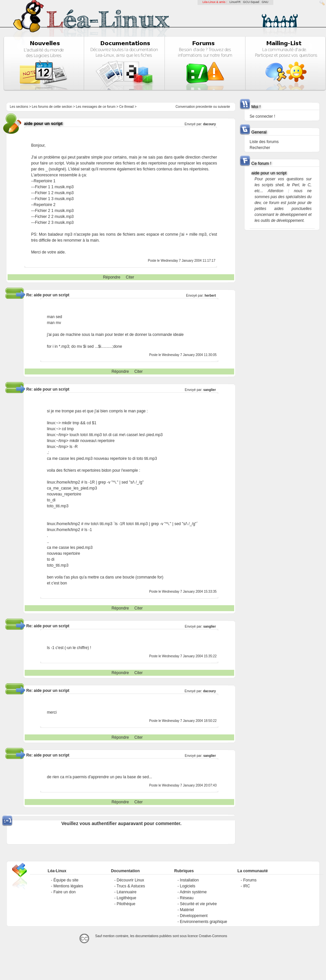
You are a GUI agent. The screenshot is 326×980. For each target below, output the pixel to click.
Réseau (187, 898)
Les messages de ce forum (96, 107)
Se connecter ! (262, 116)
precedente (204, 107)
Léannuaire (126, 892)
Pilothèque (126, 904)
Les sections (19, 107)
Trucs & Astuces (131, 886)
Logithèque (126, 898)
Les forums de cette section (52, 107)
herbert (210, 296)
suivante (224, 107)
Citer (130, 277)
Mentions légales (68, 886)
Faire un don (64, 892)
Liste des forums (264, 142)
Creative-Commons (213, 936)
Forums (250, 880)
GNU (265, 2)
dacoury (210, 124)
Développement (194, 916)
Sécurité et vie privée (198, 904)
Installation (189, 880)
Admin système (193, 892)
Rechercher (260, 148)
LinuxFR (235, 2)
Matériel (187, 910)
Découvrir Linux (130, 880)
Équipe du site (66, 880)
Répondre (112, 277)
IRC (246, 886)
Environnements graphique (203, 922)
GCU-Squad (251, 2)
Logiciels (188, 886)
